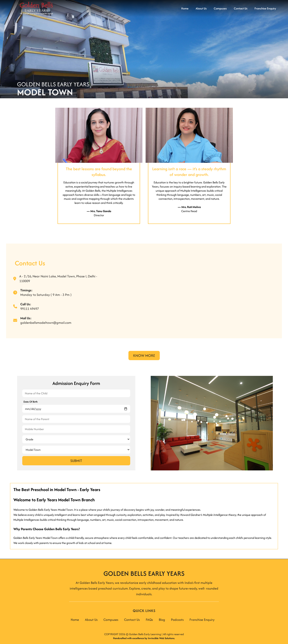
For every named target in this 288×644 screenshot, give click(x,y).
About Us (91, 620)
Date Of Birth (31, 402)
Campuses (111, 620)
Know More (144, 356)
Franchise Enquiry (202, 620)
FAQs (149, 620)
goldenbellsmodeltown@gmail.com (46, 323)
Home (75, 620)
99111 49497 (30, 309)
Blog (162, 620)
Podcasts (177, 620)
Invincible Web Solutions (161, 638)
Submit (76, 461)
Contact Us (132, 620)
